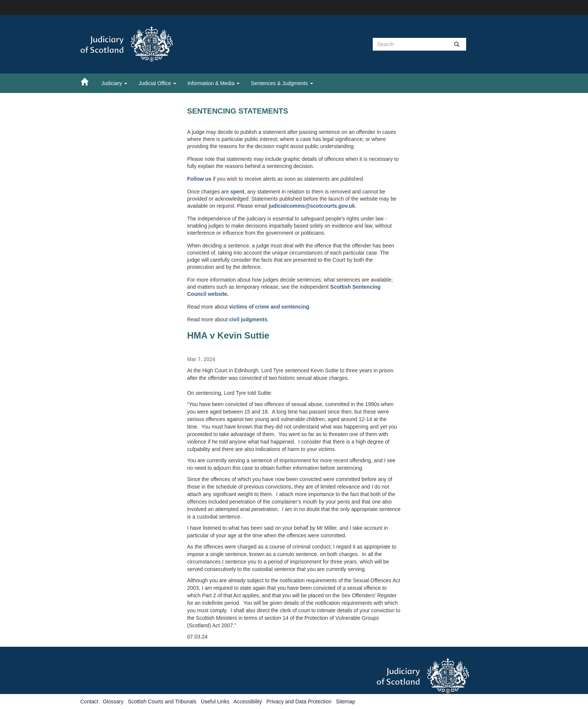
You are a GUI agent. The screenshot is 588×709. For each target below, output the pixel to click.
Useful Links (215, 702)
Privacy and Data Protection (299, 702)
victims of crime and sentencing (269, 307)
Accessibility (248, 702)
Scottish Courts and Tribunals (162, 702)
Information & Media (214, 83)
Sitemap (346, 702)
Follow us (199, 179)
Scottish (341, 287)
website (217, 294)
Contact (89, 702)
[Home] (88, 81)
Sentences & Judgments (282, 83)
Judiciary (114, 83)
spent (237, 192)
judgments (254, 319)
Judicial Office (157, 83)
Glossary (113, 702)
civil (235, 319)
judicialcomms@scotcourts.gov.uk (312, 206)
